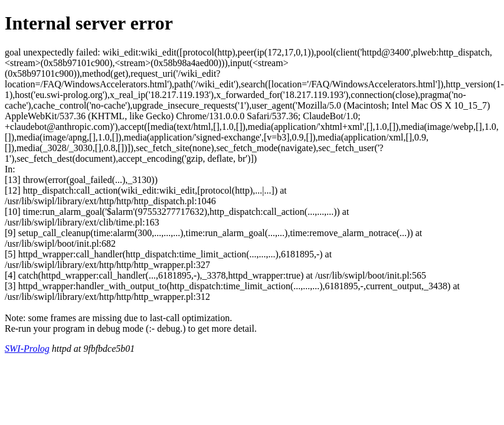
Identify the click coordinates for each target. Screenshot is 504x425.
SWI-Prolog (27, 349)
